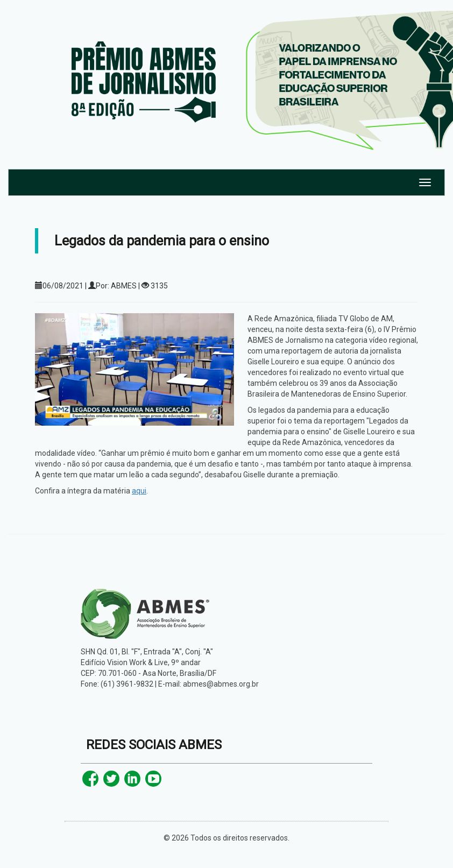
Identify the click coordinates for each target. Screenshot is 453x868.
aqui (139, 491)
